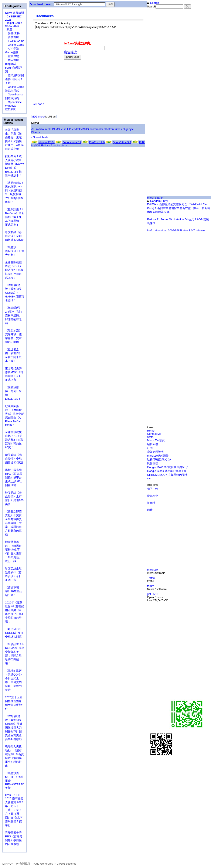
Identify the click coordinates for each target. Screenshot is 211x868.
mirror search (155, 198)
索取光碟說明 (155, 452)
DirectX (36, 132)
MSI (58, 129)
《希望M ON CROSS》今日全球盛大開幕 (14, 633)
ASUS (85, 129)
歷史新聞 (11, 109)
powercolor (96, 129)
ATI (33, 129)
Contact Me (154, 434)
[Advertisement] (179, 42)
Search (153, 3)
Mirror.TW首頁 (156, 440)
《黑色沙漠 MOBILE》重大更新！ (15, 251)
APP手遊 (12, 49)
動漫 (9, 29)
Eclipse (46, 145)
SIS (53, 129)
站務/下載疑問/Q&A (159, 459)
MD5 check (38, 117)
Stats (150, 437)
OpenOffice (13, 102)
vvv (149, 478)
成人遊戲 (12, 60)
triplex (118, 129)
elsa (64, 129)
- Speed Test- (39, 137)
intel (47, 129)
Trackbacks (44, 16)
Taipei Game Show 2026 (14, 24)
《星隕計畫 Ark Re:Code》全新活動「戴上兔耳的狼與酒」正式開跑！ (15, 217)
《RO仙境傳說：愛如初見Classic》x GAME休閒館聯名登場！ (15, 293)
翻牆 (150, 510)
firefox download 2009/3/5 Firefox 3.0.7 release (176, 230)
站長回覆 (153, 444)
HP (69, 129)
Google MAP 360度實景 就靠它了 (168, 467)
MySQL (36, 145)
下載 (8, 83)
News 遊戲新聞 (14, 13)
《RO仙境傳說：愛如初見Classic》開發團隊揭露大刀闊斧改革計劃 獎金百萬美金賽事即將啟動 (14, 728)
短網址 (151, 503)
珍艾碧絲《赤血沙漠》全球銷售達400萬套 (14, 236)
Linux (64, 145)
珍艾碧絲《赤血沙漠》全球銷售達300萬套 (14, 459)
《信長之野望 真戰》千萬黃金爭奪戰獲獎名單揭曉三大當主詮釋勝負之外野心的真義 (13, 523)
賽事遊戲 (12, 37)
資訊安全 (153, 496)
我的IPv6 (153, 489)
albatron (109, 129)
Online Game (15, 45)
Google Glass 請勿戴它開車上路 (167, 471)
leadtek (76, 129)
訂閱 (150, 448)
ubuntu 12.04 (47, 142)
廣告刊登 (153, 463)
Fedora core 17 (72, 142)
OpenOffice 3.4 (122, 142)
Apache (55, 145)
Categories (12, 6)
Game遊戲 (12, 52)
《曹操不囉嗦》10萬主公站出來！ (13, 591)
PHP (142, 142)
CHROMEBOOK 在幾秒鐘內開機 (167, 475)
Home (151, 431)
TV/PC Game (15, 41)
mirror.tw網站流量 (158, 456)
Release (38, 104)
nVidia (40, 129)
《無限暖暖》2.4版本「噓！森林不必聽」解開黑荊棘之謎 (14, 315)
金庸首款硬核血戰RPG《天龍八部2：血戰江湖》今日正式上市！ (14, 270)
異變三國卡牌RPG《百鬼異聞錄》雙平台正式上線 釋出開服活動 (14, 478)
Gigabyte (128, 129)
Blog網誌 (11, 64)
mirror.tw (152, 570)
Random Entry (157, 201)
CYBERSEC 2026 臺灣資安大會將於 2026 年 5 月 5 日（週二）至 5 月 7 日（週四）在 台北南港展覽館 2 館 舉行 (14, 810)
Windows (11, 106)
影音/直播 (12, 33)
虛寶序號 (12, 56)
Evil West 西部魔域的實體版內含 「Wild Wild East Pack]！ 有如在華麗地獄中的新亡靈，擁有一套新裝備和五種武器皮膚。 (178, 208)
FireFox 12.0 (97, 142)
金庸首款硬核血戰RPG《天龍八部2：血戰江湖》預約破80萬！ (14, 440)
